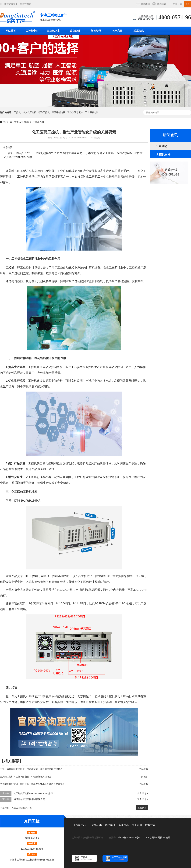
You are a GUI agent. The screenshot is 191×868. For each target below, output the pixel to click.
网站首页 (11, 31)
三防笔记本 (53, 31)
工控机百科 (39, 122)
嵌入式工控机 (30, 112)
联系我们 (161, 4)
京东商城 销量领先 (53, 17)
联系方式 (139, 31)
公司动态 (162, 146)
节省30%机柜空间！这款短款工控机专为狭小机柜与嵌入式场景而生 (33, 784)
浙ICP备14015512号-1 (129, 837)
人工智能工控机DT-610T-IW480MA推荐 (33, 793)
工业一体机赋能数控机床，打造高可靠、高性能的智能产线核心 (31, 769)
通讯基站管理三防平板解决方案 (29, 799)
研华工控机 (44, 112)
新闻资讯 (96, 31)
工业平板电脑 (92, 112)
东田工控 (18, 4)
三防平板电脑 (59, 112)
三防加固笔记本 (75, 112)
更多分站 (177, 4)
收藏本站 (145, 4)
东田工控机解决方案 (22, 808)
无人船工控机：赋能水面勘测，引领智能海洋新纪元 (26, 777)
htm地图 (158, 837)
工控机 (17, 112)
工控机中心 (32, 31)
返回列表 (142, 808)
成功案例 (75, 31)
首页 (17, 122)
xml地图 (150, 837)
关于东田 (117, 31)
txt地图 (167, 837)
